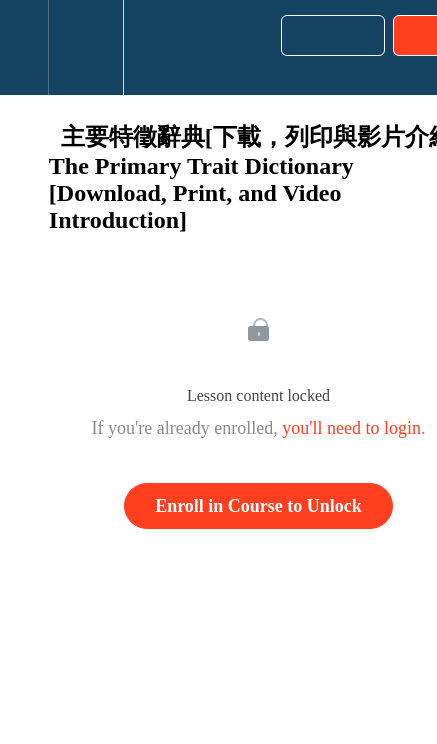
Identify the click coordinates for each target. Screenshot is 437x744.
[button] (24, 47)
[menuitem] (85, 47)
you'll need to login (351, 428)
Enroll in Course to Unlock (258, 506)
